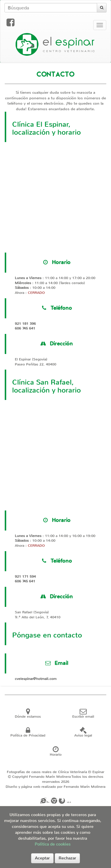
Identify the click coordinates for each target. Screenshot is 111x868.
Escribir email (83, 715)
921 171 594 (25, 577)
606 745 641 (25, 328)
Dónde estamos (28, 715)
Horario (56, 752)
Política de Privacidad (28, 733)
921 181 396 (25, 324)
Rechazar (67, 858)
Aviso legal (83, 733)
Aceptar (42, 858)
